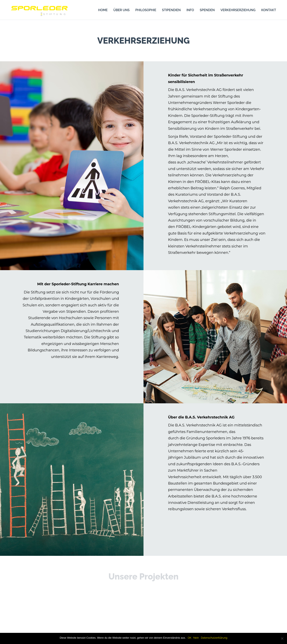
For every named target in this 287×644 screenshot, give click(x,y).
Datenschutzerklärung (214, 638)
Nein (196, 638)
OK (190, 638)
